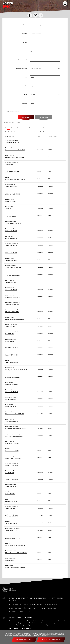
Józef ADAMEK (10, 341)
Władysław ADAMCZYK (13, 275)
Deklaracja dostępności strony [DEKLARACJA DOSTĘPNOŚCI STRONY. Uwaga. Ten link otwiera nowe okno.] (20, 608)
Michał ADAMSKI (11, 407)
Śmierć (26, 86)
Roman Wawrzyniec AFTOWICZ (15, 545)
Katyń (8, 5)
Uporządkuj (24, 103)
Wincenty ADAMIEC (12, 348)
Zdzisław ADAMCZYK (12, 305)
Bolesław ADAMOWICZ (12, 385)
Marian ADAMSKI (11, 399)
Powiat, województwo (22, 69)
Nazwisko (25, 42)
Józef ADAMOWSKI (12, 392)
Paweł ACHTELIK (11, 201)
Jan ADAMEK (10, 334)
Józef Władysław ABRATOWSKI (15, 179)
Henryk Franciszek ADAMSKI (14, 436)
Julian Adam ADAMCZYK (13, 268)
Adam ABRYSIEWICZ (12, 187)
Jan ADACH (9, 209)
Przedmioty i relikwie (28, 598)
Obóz (26, 77)
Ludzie (18, 598)
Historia (12, 598)
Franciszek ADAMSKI (12, 443)
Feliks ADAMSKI (10, 494)
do (40, 51)
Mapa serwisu (14, 605)
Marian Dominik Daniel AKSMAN (15, 568)
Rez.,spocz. (24, 34)
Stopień (25, 25)
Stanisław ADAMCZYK (12, 260)
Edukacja (13, 601)
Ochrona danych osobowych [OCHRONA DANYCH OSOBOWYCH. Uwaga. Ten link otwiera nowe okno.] (47, 605)
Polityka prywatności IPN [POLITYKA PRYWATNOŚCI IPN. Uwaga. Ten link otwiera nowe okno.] (28, 605)
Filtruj (25, 118)
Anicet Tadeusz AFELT (13, 538)
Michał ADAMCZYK (11, 231)
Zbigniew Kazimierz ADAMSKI (15, 414)
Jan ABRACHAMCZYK (12, 143)
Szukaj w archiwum (15, 112)
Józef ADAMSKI (11, 487)
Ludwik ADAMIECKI (11, 355)
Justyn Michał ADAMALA (13, 224)
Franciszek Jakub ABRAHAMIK (15, 150)
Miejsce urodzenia (23, 60)
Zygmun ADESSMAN (12, 523)
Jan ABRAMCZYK (11, 165)
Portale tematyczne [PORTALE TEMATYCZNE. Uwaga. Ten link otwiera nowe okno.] (39, 608)
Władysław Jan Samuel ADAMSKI (16, 429)
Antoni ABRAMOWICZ (12, 172)
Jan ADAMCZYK (10, 327)
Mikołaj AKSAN (10, 560)
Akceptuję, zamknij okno (24, 639)
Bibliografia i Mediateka (55, 598)
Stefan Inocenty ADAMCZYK (15, 319)
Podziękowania (51, 608)
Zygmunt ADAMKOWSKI (13, 377)
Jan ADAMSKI (10, 473)
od (31, 51)
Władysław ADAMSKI (12, 421)
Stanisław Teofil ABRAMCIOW (15, 157)
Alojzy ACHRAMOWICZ (12, 194)
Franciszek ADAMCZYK (13, 297)
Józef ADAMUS (10, 509)
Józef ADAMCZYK (11, 238)
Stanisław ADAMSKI (12, 501)
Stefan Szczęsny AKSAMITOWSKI (16, 553)
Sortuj (26, 95)
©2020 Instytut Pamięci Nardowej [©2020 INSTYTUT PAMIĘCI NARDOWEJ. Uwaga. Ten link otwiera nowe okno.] (20, 612)
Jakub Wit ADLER (11, 531)
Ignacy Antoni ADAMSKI (13, 458)
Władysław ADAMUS (12, 516)
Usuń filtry (41, 117)
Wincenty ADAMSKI (11, 465)
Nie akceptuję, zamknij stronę (51, 639)
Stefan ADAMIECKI (11, 362)
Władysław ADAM (11, 216)
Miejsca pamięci (41, 598)
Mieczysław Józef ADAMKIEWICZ (16, 370)
